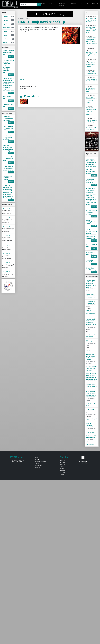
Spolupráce (84, 3)
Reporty (62, 464)
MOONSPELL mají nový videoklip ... (91, 128)
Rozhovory (63, 462)
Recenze (62, 460)
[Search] (30, 4)
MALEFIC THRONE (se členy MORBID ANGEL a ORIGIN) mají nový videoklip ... (91, 41)
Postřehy (63, 470)
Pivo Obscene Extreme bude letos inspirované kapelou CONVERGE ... (92, 111)
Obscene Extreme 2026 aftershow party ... (91, 89)
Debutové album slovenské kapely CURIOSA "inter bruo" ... (91, 29)
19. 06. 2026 (6, 262)
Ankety (62, 468)
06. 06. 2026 (6, 208)
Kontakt (73, 3)
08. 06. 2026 (6, 226)
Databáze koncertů (63, 4)
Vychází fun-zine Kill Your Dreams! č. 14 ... (92, 80)
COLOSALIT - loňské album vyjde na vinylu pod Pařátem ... (91, 99)
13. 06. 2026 (6, 253)
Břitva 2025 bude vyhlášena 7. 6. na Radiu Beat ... (91, 19)
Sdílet (22, 79)
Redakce (37, 468)
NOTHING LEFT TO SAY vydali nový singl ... (91, 52)
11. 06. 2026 (6, 235)
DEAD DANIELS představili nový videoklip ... (91, 63)
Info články (63, 466)
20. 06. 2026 (6, 271)
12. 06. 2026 (6, 246)
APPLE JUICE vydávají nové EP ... (91, 72)
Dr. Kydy (62, 473)
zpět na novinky (24, 19)
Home (43, 3)
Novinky (52, 3)
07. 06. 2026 (6, 217)
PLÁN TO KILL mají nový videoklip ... (91, 120)
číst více (11, 56)
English (62, 475)
